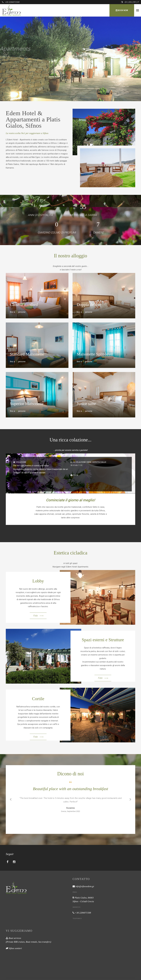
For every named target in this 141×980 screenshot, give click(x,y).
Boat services (15, 938)
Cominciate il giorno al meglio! (70, 500)
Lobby (38, 581)
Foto (76, 475)
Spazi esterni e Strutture (103, 640)
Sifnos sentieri (15, 948)
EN (130, 2)
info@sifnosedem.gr (85, 886)
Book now (122, 10)
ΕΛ (126, 2)
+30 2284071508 (12, 2)
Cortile (38, 699)
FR (134, 2)
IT (138, 2)
